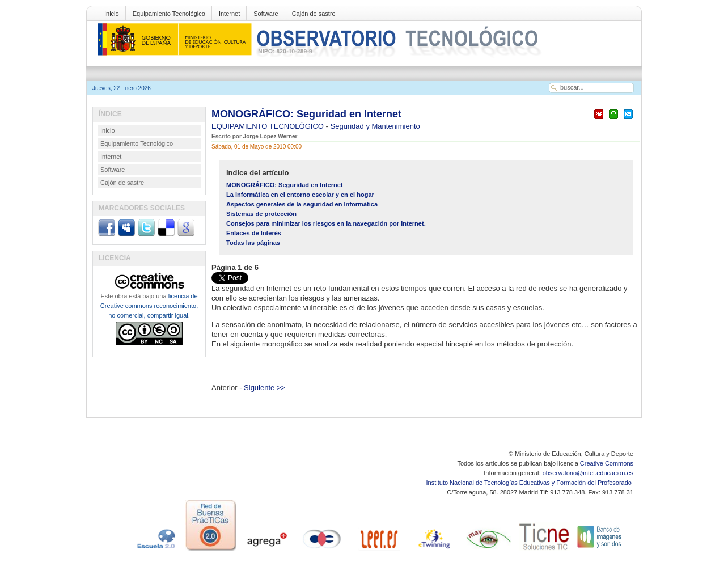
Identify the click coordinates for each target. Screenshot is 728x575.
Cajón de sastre (314, 14)
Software (266, 14)
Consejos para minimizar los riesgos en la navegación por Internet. (326, 223)
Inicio (112, 14)
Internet (229, 14)
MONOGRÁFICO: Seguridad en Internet (306, 114)
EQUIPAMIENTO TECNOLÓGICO (269, 126)
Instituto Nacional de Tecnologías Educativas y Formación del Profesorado (530, 483)
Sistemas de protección (261, 214)
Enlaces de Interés (254, 233)
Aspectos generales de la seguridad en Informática (302, 204)
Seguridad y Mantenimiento (375, 126)
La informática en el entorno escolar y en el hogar (300, 195)
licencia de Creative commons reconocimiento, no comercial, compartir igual (149, 306)
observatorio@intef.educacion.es (588, 473)
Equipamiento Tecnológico (169, 14)
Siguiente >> (264, 388)
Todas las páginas (253, 243)
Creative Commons (607, 463)
